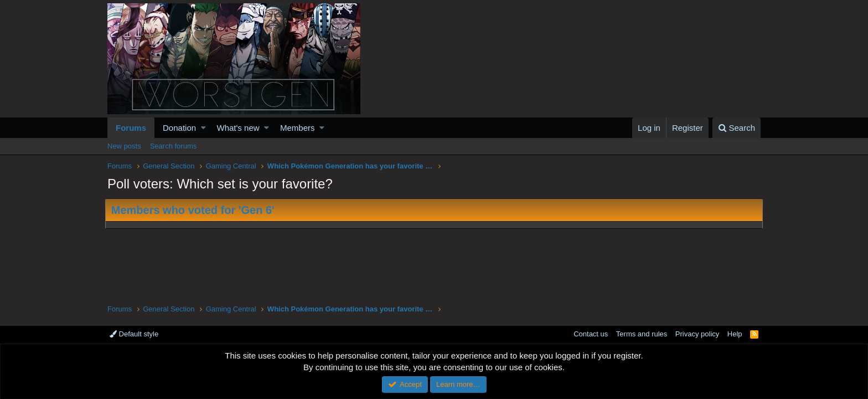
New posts (124, 146)
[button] (203, 128)
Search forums (174, 146)
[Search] (737, 128)
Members (298, 128)
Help (735, 334)
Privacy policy (697, 334)
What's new (238, 128)
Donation (179, 128)
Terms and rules (642, 334)
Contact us (591, 334)
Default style (134, 334)
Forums (131, 128)
